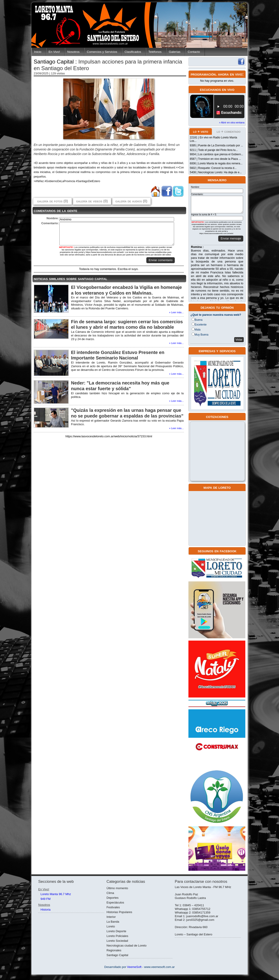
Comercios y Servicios (102, 52)
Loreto (111, 926)
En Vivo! (54, 52)
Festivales (113, 907)
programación (203, 74)
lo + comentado (229, 131)
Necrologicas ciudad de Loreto (127, 946)
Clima (110, 893)
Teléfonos (155, 52)
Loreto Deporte (116, 931)
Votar (239, 340)
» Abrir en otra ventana (232, 122)
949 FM (46, 899)
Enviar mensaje (231, 238)
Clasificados (133, 52)
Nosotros (74, 52)
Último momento (117, 888)
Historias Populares (119, 912)
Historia (46, 910)
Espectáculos (115, 902)
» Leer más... (176, 312)
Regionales (114, 950)
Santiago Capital (117, 955)
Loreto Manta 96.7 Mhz (56, 894)
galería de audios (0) (131, 201)
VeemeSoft (135, 967)
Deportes (113, 898)
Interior (111, 917)
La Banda (113, 922)
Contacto (194, 52)
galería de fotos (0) (52, 201)
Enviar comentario (161, 260)
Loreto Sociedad (117, 941)
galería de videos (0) (92, 201)
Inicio (38, 52)
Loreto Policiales (117, 936)
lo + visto (200, 131)
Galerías (175, 52)
